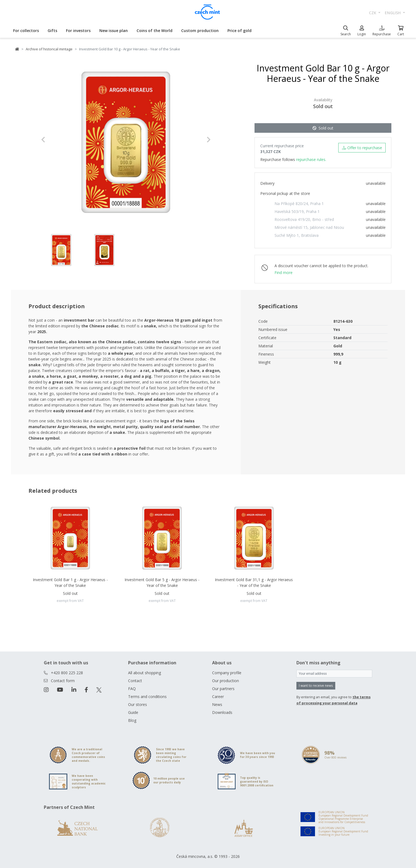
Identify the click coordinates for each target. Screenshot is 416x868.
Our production (226, 681)
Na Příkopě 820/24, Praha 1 (299, 204)
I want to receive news (316, 686)
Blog (132, 720)
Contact (135, 681)
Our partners (223, 689)
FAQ (132, 689)
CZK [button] (373, 13)
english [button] (393, 13)
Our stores (138, 704)
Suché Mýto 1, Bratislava (297, 235)
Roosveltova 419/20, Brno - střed (304, 219)
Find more (284, 272)
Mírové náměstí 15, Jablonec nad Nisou (309, 227)
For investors (78, 31)
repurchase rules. (311, 159)
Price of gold (239, 31)
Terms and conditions (147, 697)
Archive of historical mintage (49, 49)
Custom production (200, 31)
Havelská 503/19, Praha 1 (297, 211)
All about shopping (145, 673)
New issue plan (114, 31)
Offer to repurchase (362, 148)
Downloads (222, 712)
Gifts (52, 31)
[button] (54, 140)
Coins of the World (154, 31)
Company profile (227, 673)
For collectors (26, 31)
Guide (133, 712)
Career (218, 697)
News (217, 704)
